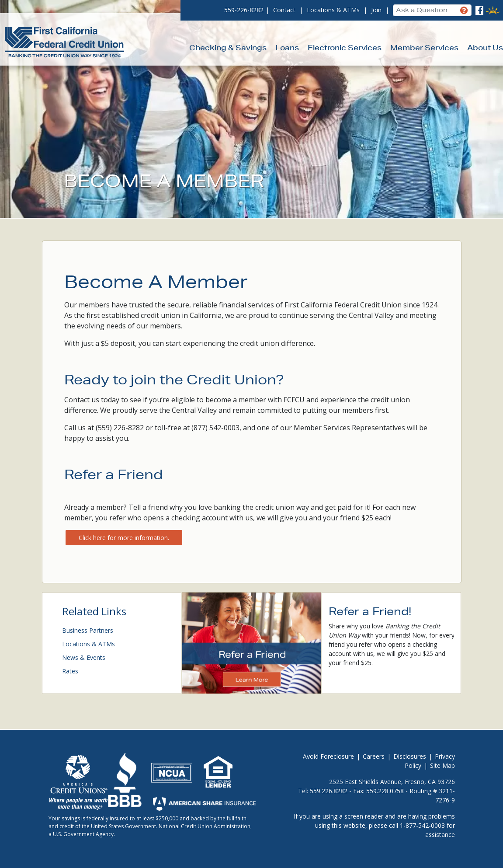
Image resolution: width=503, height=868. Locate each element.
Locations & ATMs (333, 10)
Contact (284, 10)
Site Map (442, 765)
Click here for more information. (124, 538)
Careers (374, 756)
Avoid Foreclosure (328, 756)
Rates (70, 671)
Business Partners (88, 630)
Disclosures (410, 756)
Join (376, 10)
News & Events (84, 657)
